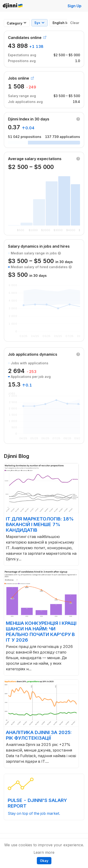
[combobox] (15, 23)
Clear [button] (75, 23)
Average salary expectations (35, 159)
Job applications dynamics (33, 354)
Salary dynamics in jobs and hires (39, 246)
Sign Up (75, 6)
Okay (44, 861)
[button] (78, 119)
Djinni (13, 6)
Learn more (44, 852)
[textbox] (15, 23)
